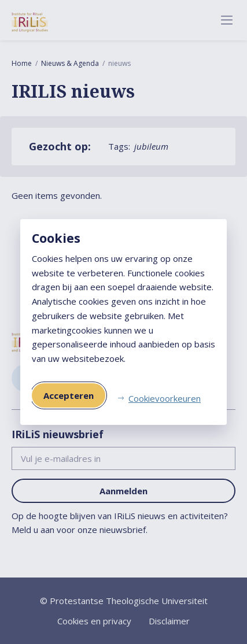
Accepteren (69, 395)
